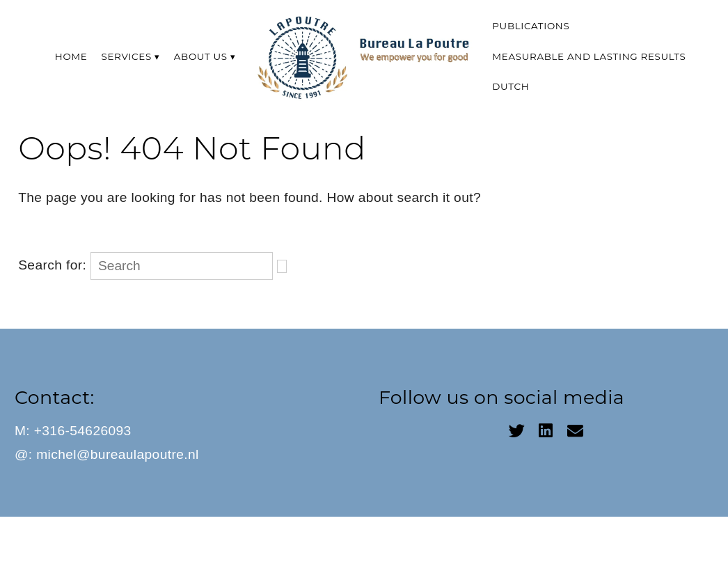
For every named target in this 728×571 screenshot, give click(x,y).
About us (201, 56)
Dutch (511, 86)
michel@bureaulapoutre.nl (118, 454)
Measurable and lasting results (589, 56)
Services (127, 56)
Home (71, 56)
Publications (531, 26)
